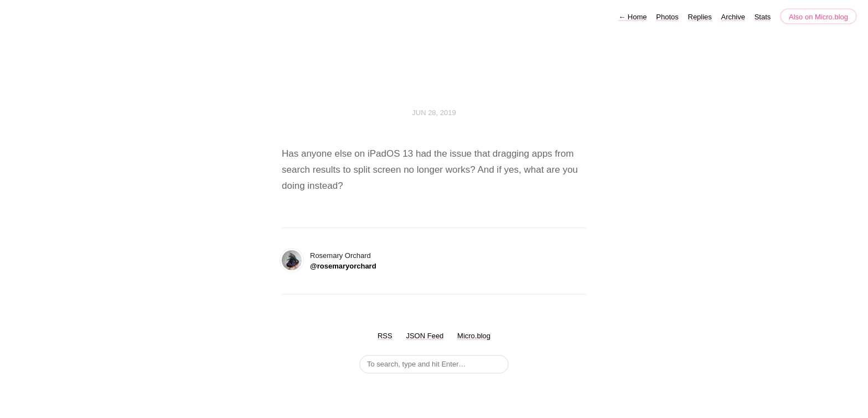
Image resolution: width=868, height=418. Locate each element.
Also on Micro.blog (818, 17)
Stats (763, 17)
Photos (667, 17)
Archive (733, 17)
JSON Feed (425, 336)
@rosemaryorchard (343, 266)
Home (632, 17)
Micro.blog (474, 336)
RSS (385, 336)
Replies (700, 17)
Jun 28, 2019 (434, 113)
